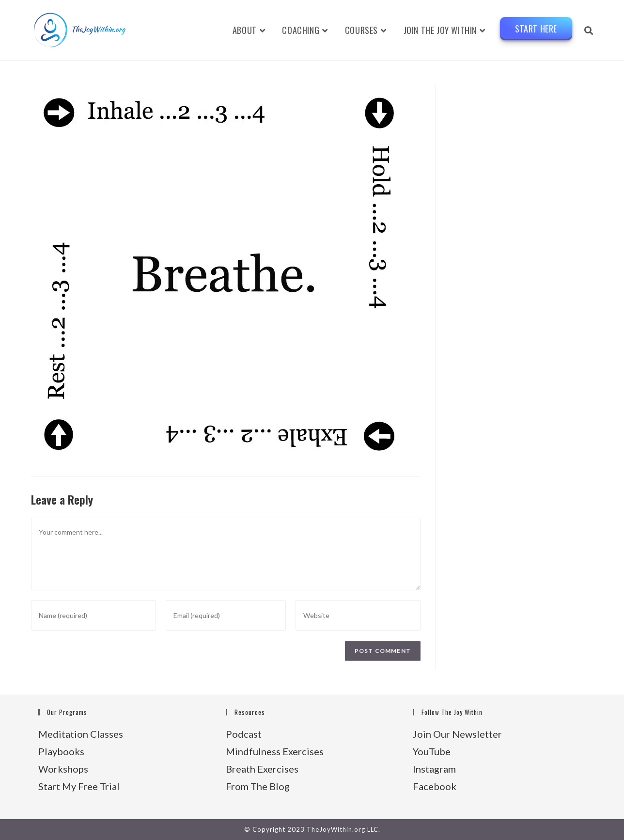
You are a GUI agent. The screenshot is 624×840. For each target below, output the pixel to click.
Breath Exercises (262, 769)
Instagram (434, 769)
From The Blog (258, 786)
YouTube (432, 751)
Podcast (244, 734)
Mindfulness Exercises (275, 751)
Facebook (435, 786)
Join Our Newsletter (457, 734)
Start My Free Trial (79, 786)
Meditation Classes (81, 734)
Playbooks (61, 751)
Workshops (63, 769)
